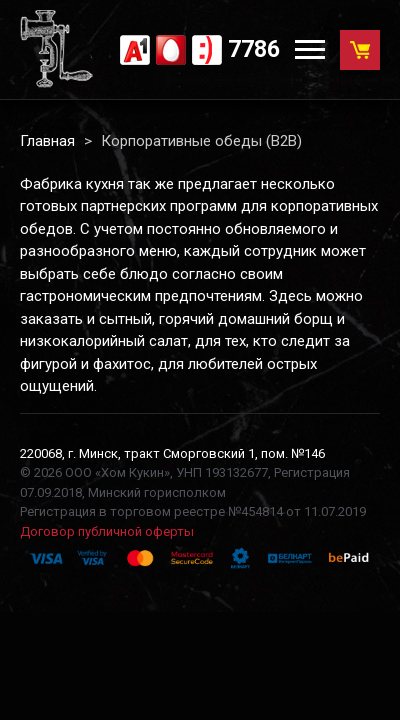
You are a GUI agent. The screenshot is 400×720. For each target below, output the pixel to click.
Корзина (365, 44)
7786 (254, 49)
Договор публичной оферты (107, 531)
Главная (47, 141)
